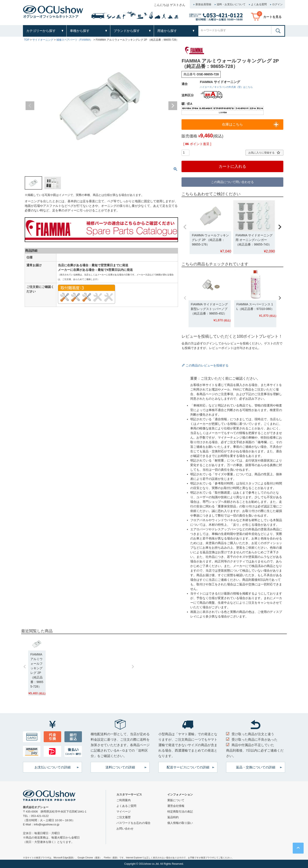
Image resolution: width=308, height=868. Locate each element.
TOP (27, 40)
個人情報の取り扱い (180, 823)
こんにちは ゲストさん (170, 5)
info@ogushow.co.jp (47, 824)
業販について (176, 800)
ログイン (277, 4)
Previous (30, 106)
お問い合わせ (125, 829)
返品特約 (173, 817)
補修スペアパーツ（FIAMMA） (75, 40)
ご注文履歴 (124, 817)
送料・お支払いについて (231, 4)
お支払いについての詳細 (53, 767)
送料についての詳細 (120, 767)
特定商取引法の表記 (180, 812)
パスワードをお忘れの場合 (133, 823)
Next (173, 106)
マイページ (124, 812)
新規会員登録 (203, 4)
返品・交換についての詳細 (256, 767)
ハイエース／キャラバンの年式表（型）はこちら (226, 87)
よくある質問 (259, 4)
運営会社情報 (176, 806)
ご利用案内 (124, 800)
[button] (185, 227)
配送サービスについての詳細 (188, 767)
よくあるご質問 (126, 806)
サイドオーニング (43, 40)
